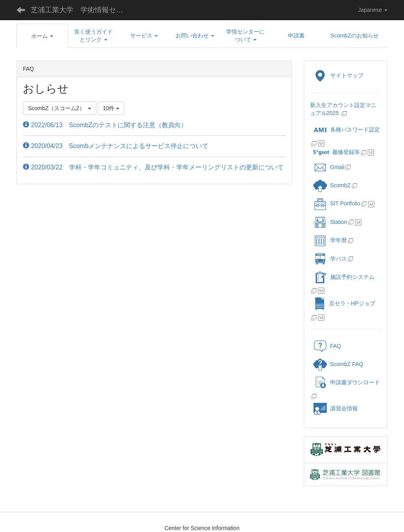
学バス (330, 259)
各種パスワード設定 (347, 130)
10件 (111, 108)
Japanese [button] (373, 10)
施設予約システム (344, 277)
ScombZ (340, 185)
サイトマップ (338, 75)
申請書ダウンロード (347, 382)
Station (330, 222)
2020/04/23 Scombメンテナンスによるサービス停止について (116, 146)
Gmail (329, 167)
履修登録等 (337, 152)
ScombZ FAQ (338, 364)
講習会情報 (336, 408)
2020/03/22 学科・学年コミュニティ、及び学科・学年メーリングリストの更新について (153, 167)
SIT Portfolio (337, 203)
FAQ (327, 346)
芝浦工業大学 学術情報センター (83, 10)
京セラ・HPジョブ (344, 303)
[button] (42, 36)
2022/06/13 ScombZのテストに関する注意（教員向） (105, 125)
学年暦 (330, 240)
